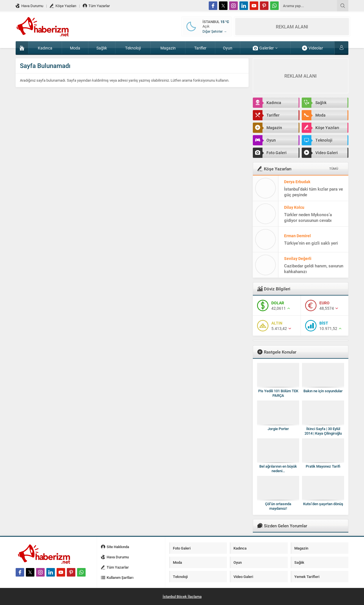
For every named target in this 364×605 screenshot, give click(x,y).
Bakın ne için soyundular (323, 391)
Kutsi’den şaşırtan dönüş (323, 504)
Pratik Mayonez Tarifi (323, 466)
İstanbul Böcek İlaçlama (182, 596)
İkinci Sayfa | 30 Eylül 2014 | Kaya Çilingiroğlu (323, 431)
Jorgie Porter (278, 429)
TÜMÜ (334, 169)
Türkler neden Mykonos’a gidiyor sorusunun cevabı (308, 217)
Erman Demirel (297, 236)
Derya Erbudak (297, 182)
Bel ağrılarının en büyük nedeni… (278, 468)
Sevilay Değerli (298, 258)
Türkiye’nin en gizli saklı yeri (311, 243)
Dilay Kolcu (294, 207)
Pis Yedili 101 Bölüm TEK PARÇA (278, 393)
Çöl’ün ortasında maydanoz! (278, 506)
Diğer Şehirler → (215, 31)
